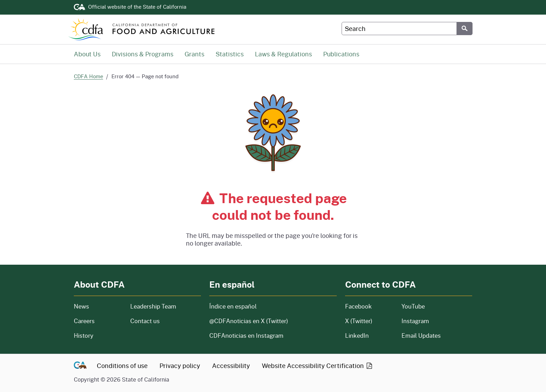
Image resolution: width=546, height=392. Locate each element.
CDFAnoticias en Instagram (246, 335)
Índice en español (233, 306)
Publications (341, 54)
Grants (194, 54)
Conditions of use (122, 366)
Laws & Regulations (283, 54)
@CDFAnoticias (249, 321)
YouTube (413, 306)
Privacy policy (180, 366)
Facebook (358, 306)
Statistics (230, 54)
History (98, 335)
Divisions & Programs (143, 54)
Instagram (415, 321)
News (98, 306)
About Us (87, 54)
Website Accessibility (318, 366)
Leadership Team (153, 306)
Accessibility (231, 366)
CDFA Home (88, 76)
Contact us (145, 321)
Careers (98, 321)
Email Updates (421, 335)
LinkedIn (357, 335)
